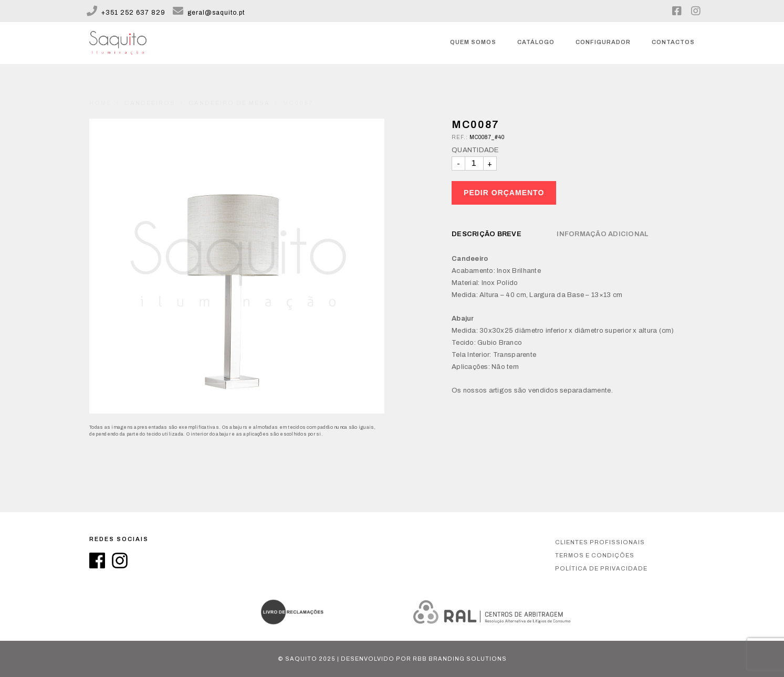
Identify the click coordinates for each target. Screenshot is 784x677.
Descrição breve (487, 234)
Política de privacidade (601, 568)
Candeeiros (150, 91)
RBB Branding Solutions (460, 659)
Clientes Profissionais (600, 542)
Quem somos (473, 42)
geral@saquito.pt (209, 13)
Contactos (673, 42)
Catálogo (536, 42)
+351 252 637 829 (126, 13)
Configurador (603, 42)
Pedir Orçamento (504, 193)
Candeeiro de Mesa (229, 91)
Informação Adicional (602, 234)
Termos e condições (595, 555)
